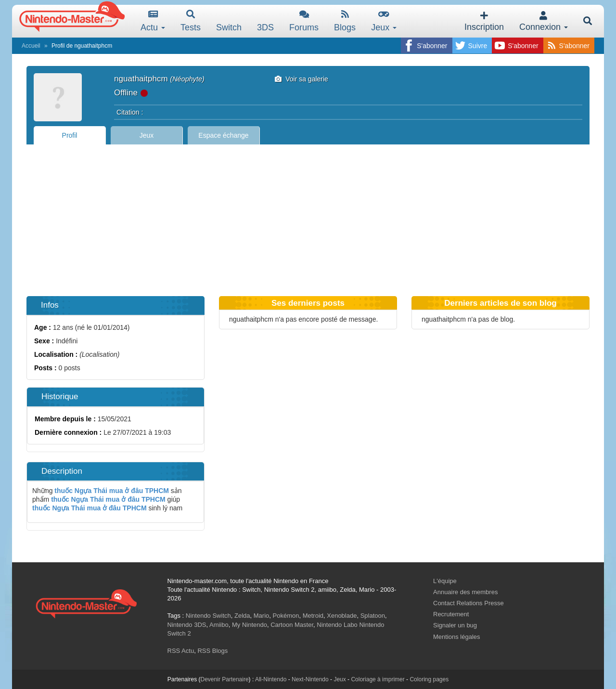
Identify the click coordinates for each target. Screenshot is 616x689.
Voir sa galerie (302, 79)
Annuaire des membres (465, 592)
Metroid (313, 616)
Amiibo (219, 625)
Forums (304, 21)
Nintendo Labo (337, 625)
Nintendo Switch (208, 616)
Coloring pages (429, 679)
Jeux (384, 21)
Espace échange (223, 135)
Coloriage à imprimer (378, 679)
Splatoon (373, 616)
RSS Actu (181, 651)
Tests (191, 21)
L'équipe (445, 581)
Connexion (544, 21)
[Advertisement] (308, 217)
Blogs (345, 21)
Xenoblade (342, 616)
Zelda (242, 616)
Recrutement (451, 614)
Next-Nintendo (310, 679)
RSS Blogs (212, 651)
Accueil (31, 46)
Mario (262, 616)
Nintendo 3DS (187, 625)
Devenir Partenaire (225, 679)
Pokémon (286, 616)
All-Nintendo (271, 679)
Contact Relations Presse (468, 603)
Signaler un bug (455, 625)
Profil (70, 135)
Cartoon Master (292, 625)
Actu (153, 21)
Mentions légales (457, 637)
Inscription (484, 21)
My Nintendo (250, 625)
